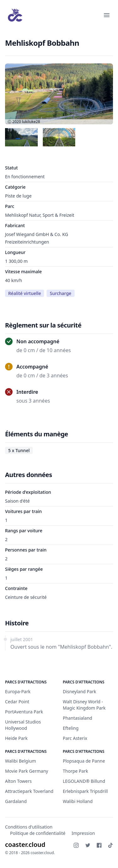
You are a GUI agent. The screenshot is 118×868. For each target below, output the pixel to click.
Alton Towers (18, 781)
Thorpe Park (76, 771)
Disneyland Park (80, 691)
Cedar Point (17, 702)
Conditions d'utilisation (29, 827)
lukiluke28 (31, 122)
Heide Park (16, 738)
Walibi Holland (78, 801)
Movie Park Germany (27, 771)
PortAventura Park (24, 712)
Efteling (71, 728)
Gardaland (16, 801)
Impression (83, 833)
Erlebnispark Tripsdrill (85, 791)
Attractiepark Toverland (29, 791)
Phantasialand (78, 718)
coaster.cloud (25, 844)
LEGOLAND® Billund (84, 781)
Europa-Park (18, 691)
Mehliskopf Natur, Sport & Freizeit (40, 215)
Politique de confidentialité (38, 833)
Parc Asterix (75, 738)
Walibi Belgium (20, 761)
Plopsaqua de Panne (84, 761)
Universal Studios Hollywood (23, 725)
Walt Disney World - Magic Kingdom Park (84, 705)
